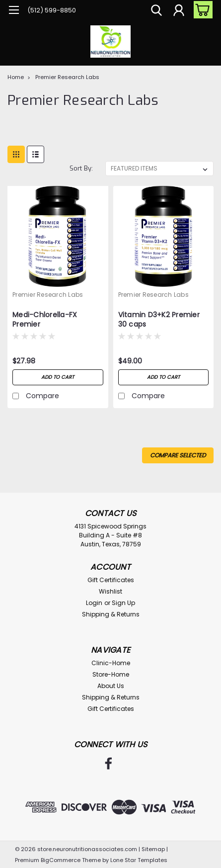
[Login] (179, 11)
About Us (111, 686)
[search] (156, 11)
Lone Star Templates (139, 860)
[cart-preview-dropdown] (201, 10)
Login (94, 603)
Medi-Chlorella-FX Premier (45, 320)
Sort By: (81, 168)
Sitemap (153, 849)
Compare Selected (178, 455)
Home (16, 77)
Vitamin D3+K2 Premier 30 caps (159, 320)
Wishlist (110, 591)
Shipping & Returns (111, 614)
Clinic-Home (111, 663)
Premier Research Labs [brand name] (48, 295)
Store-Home (111, 674)
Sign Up (123, 603)
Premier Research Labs (67, 77)
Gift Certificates (111, 580)
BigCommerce (61, 860)
